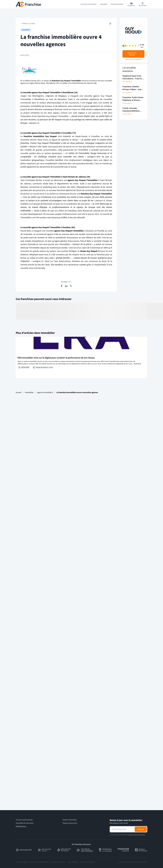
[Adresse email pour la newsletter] (122, 829)
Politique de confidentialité (39, 862)
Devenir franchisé (70, 820)
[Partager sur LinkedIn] (66, 286)
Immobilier (29, 392)
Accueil (19, 392)
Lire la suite (127, 82)
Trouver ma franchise (24, 820)
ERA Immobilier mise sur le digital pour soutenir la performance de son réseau (56, 358)
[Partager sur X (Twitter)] (71, 286)
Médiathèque (21, 827)
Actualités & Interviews (25, 823)
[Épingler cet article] (110, 24)
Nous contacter (73, 862)
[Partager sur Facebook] (62, 286)
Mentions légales (22, 862)
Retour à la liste (28, 24)
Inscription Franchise (88, 862)
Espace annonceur (70, 823)
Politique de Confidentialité (137, 835)
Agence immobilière (45, 392)
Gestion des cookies (58, 862)
